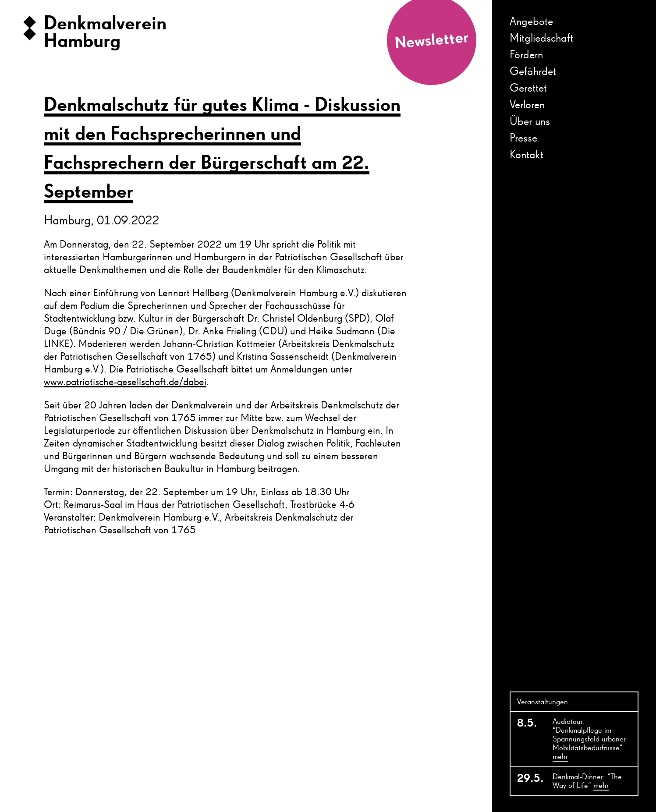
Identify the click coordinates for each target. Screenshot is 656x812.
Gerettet (528, 89)
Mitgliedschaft (541, 39)
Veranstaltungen (543, 702)
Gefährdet (533, 72)
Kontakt (527, 155)
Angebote (531, 22)
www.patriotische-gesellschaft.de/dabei (125, 382)
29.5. (530, 779)
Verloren (527, 105)
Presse (523, 138)
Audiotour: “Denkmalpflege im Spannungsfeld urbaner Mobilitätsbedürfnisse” (589, 740)
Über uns (530, 122)
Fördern (526, 55)
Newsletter (432, 41)
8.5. (527, 723)
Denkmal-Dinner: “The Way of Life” (587, 782)
